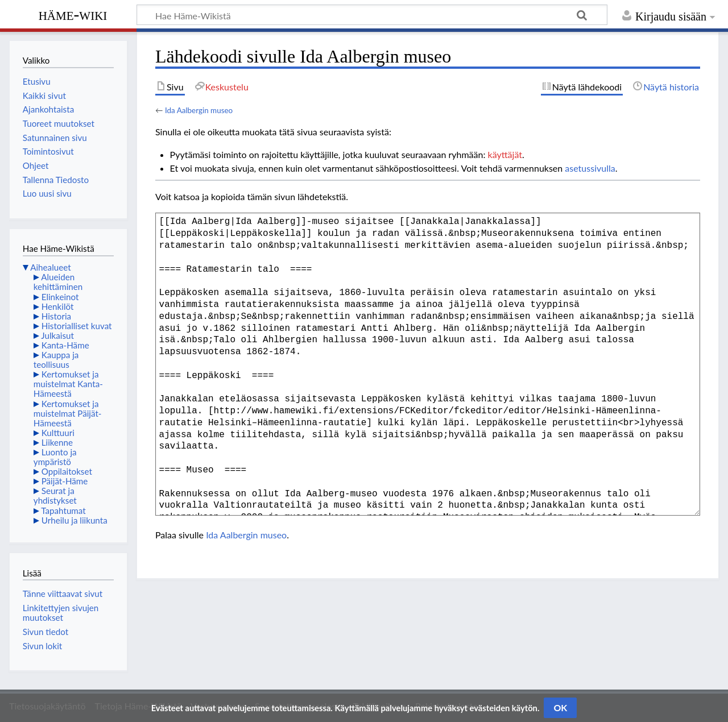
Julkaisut (57, 335)
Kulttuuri (58, 433)
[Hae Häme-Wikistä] (372, 15)
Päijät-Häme (65, 481)
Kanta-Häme (65, 345)
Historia (56, 316)
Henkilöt (58, 306)
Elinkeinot (60, 297)
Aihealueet (50, 267)
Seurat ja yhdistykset (55, 495)
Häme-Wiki (73, 14)
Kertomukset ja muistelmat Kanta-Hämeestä (68, 384)
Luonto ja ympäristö (55, 457)
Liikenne (57, 442)
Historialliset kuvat (77, 326)
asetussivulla (590, 168)
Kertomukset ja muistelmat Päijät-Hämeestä (68, 413)
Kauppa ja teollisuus (56, 360)
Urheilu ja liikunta (75, 520)
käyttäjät (505, 154)
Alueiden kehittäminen (58, 282)
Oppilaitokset (67, 471)
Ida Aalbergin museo (199, 110)
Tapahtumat (63, 511)
